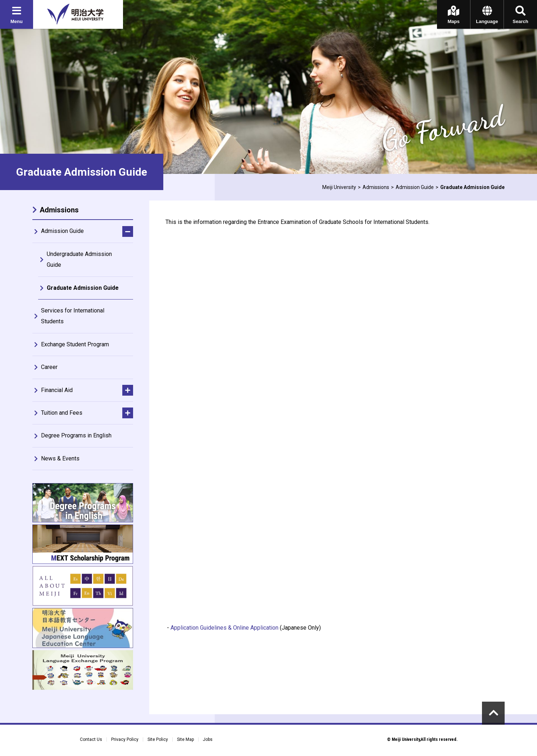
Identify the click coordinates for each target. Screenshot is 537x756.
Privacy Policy (125, 739)
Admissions (376, 187)
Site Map (185, 739)
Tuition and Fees (62, 413)
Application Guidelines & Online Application (224, 628)
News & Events (60, 458)
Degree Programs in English (76, 435)
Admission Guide (415, 187)
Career (49, 367)
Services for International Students (73, 316)
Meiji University (339, 187)
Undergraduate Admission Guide (79, 259)
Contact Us (91, 739)
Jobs (208, 739)
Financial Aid (57, 390)
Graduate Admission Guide (83, 288)
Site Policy (158, 739)
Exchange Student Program (75, 344)
